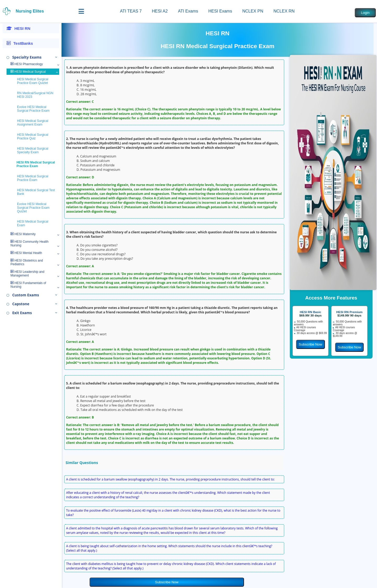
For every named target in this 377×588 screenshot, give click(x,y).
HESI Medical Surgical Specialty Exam (33, 150)
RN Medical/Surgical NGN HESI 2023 (35, 95)
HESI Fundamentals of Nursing (28, 285)
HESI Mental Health (26, 253)
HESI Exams (220, 11)
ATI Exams (188, 11)
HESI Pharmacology (27, 64)
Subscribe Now (167, 582)
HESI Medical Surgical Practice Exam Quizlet (33, 81)
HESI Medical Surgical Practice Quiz (33, 137)
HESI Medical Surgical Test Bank (36, 192)
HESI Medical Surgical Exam (33, 223)
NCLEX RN (284, 11)
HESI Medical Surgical (28, 72)
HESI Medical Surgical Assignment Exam (33, 123)
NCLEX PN (253, 11)
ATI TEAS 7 (131, 11)
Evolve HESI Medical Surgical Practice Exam (33, 109)
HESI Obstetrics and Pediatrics (27, 262)
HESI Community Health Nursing (29, 244)
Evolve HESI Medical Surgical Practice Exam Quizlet (33, 208)
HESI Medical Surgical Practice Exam (33, 178)
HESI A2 (160, 11)
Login (365, 13)
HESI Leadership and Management (27, 274)
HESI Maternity (23, 234)
